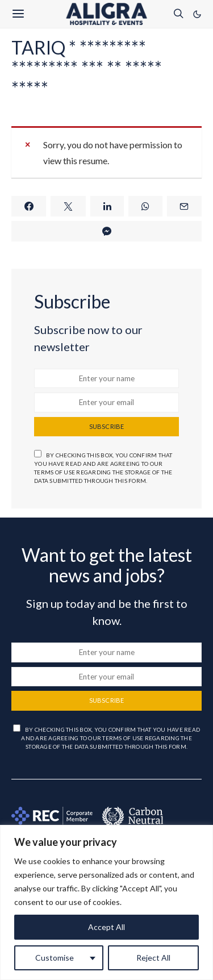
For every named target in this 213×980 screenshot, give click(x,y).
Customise (55, 958)
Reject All (153, 958)
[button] (197, 14)
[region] (106, 902)
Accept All (106, 927)
